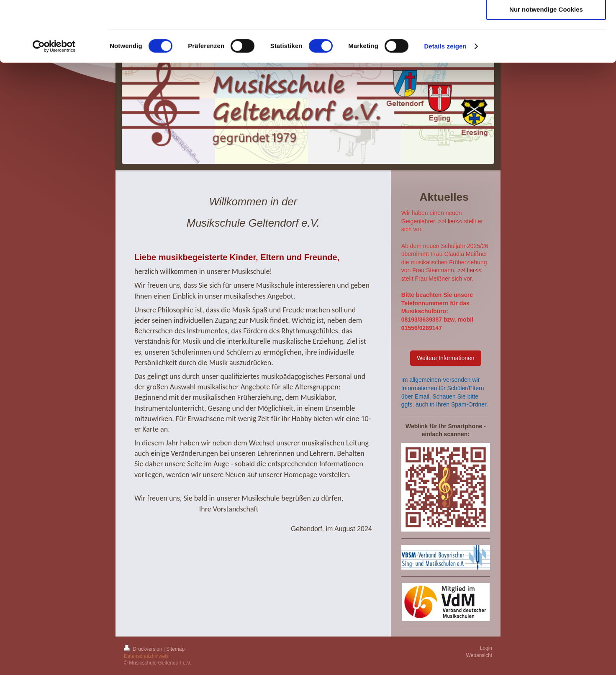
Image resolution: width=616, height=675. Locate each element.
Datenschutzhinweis (146, 656)
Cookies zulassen (546, 21)
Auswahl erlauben (546, 45)
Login (486, 648)
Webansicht (479, 655)
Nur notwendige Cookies (546, 70)
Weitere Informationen (445, 358)
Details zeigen (445, 106)
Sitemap (175, 649)
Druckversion (144, 649)
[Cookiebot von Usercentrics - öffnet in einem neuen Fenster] (54, 107)
